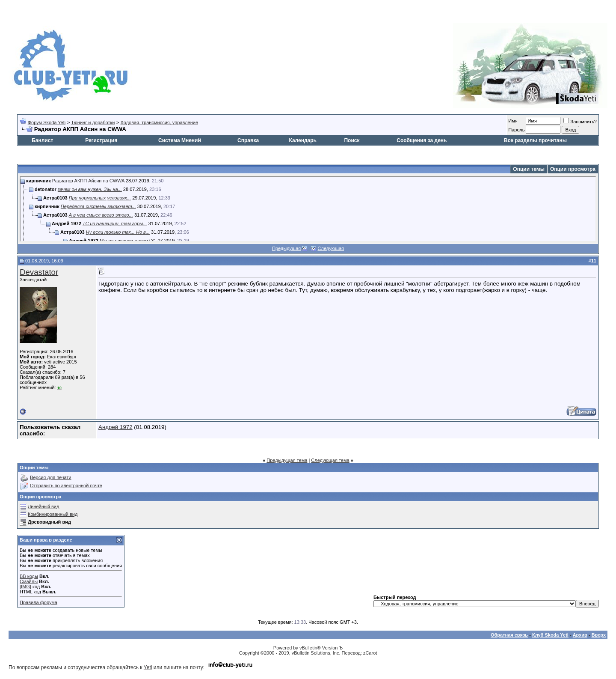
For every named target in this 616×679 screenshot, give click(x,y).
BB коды (29, 576)
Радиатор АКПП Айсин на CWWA (88, 181)
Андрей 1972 (115, 427)
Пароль (516, 130)
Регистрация (101, 140)
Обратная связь (509, 635)
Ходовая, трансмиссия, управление (159, 122)
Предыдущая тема (287, 460)
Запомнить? (580, 122)
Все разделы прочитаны (535, 140)
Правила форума (38, 602)
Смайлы (29, 581)
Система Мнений (180, 140)
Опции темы (529, 169)
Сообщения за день (422, 140)
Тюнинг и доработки (93, 122)
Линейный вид (43, 506)
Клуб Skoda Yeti (550, 635)
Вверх (599, 635)
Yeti (148, 667)
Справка (248, 140)
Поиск (352, 140)
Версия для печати (51, 477)
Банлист (42, 140)
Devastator (39, 272)
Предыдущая (286, 248)
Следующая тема (330, 460)
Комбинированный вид (53, 514)
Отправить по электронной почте (66, 485)
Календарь (303, 140)
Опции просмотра (573, 169)
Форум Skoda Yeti (47, 122)
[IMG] (25, 587)
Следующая (331, 248)
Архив (580, 635)
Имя (513, 121)
